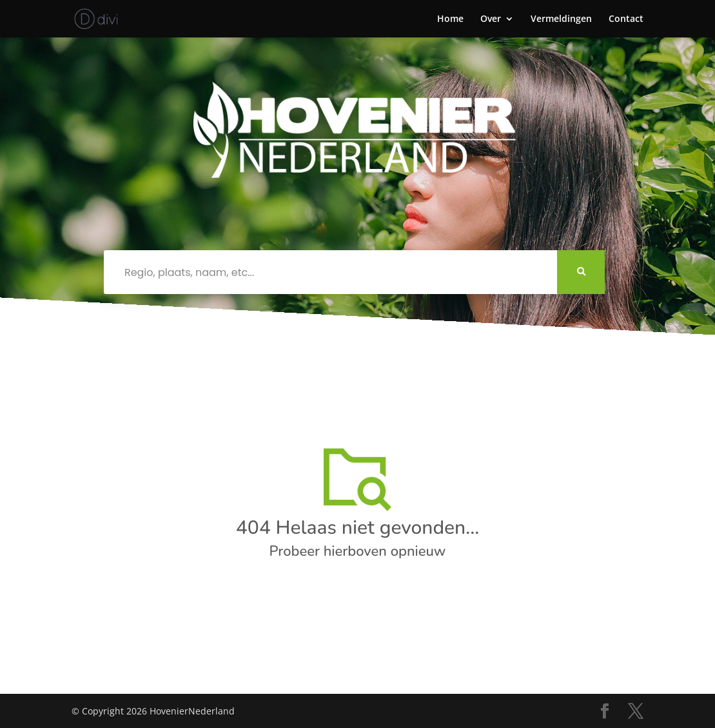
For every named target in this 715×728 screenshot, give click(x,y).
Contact (626, 19)
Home (450, 19)
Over (491, 19)
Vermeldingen (561, 19)
